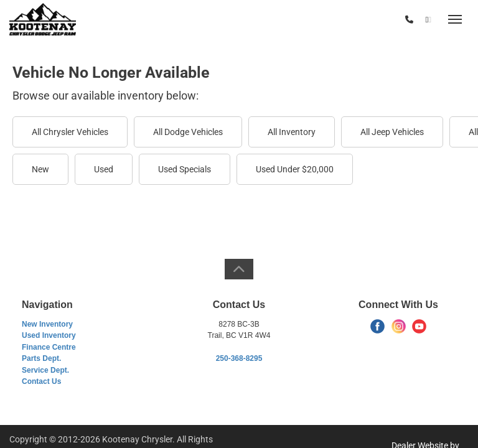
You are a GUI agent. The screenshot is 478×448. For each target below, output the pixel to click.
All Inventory (292, 132)
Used (104, 169)
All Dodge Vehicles (188, 132)
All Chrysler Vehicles (70, 132)
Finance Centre (49, 347)
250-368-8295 (239, 358)
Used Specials (185, 169)
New (40, 169)
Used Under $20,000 (295, 169)
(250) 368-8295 (369, 20)
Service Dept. (45, 370)
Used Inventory (49, 335)
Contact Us (41, 381)
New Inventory (47, 324)
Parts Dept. (41, 358)
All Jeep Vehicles (392, 132)
